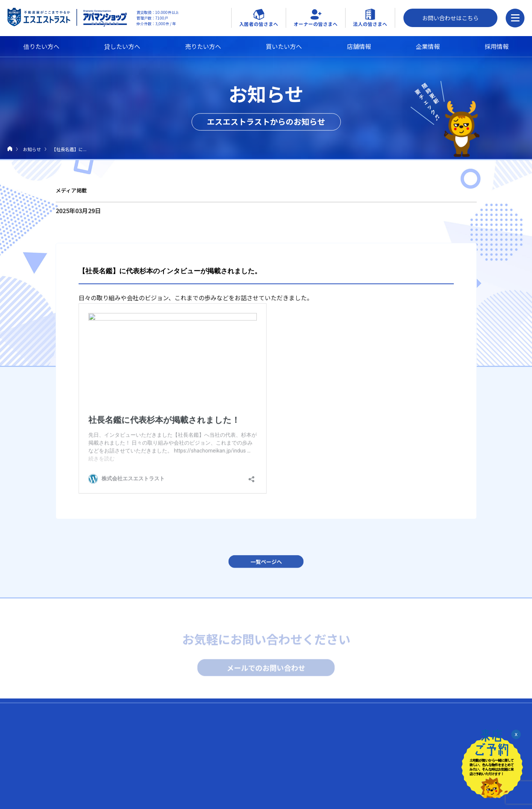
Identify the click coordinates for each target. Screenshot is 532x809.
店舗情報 (359, 46)
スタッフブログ (282, 782)
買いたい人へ (74, 791)
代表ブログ (276, 765)
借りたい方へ (41, 46)
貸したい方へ (122, 46)
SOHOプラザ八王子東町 (401, 776)
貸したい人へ (74, 757)
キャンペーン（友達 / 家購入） (183, 776)
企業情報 (428, 46)
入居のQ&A (163, 752)
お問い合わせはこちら (450, 18)
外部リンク (392, 740)
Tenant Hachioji (393, 768)
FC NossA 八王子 (394, 760)
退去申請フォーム (170, 784)
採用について (279, 740)
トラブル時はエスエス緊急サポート (188, 760)
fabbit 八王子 (391, 792)
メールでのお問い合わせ (266, 669)
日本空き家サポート (397, 800)
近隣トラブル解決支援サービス (183, 768)
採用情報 (497, 46)
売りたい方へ (203, 46)
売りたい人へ (74, 774)
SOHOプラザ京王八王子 (401, 784)
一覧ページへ (266, 565)
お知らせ (32, 149)
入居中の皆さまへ (176, 740)
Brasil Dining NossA (397, 752)
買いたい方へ (284, 46)
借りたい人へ (74, 740)
